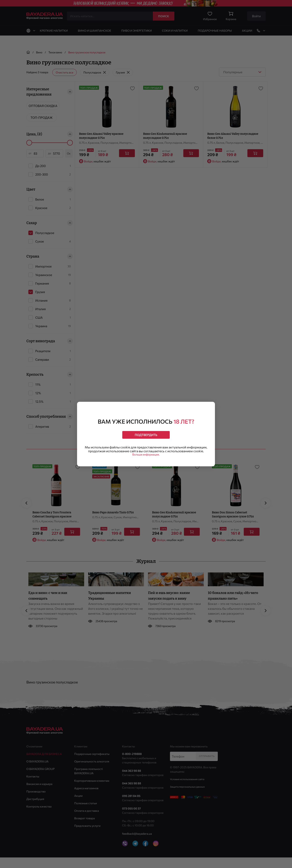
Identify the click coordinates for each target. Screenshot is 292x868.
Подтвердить (146, 433)
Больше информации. (146, 457)
